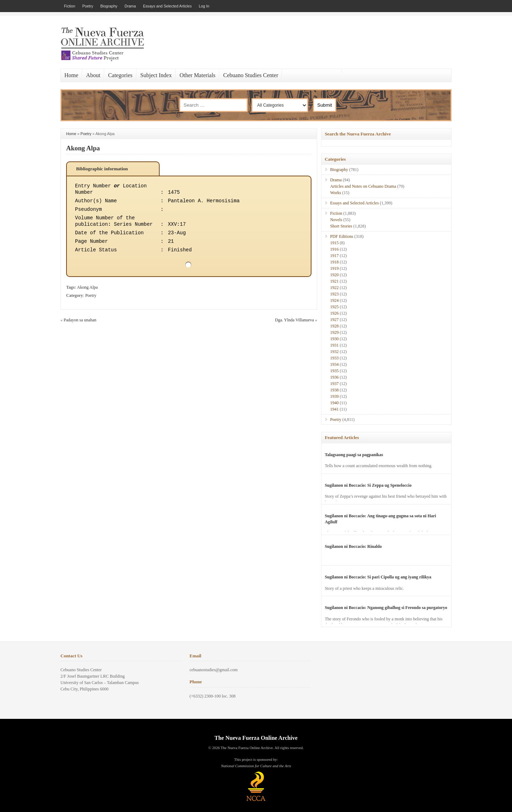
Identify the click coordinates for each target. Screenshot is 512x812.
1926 (334, 313)
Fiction (70, 6)
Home (71, 75)
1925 (334, 307)
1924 (334, 300)
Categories (120, 75)
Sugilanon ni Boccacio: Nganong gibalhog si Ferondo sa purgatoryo (386, 608)
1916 (334, 249)
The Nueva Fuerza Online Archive (256, 738)
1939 (334, 396)
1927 (334, 320)
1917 (334, 256)
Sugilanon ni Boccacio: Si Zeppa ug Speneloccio (368, 485)
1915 (334, 243)
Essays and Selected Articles (167, 6)
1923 (334, 294)
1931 (334, 345)
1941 (334, 409)
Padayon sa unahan (80, 320)
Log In (204, 6)
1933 (334, 358)
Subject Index (156, 75)
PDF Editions (342, 236)
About (93, 75)
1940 (334, 403)
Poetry (88, 6)
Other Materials (198, 75)
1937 (334, 384)
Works (335, 193)
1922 (334, 288)
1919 (334, 268)
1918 (334, 262)
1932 (334, 352)
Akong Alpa (83, 148)
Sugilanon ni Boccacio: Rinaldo (353, 546)
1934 (334, 364)
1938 (334, 390)
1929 (334, 332)
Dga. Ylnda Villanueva (294, 320)
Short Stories (341, 226)
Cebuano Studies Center (251, 75)
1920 (334, 275)
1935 (334, 371)
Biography (109, 6)
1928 (334, 326)
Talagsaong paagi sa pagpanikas (354, 455)
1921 (334, 281)
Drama (130, 6)
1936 (334, 377)
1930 (334, 339)
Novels (336, 220)
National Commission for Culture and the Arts (256, 766)
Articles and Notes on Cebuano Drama (363, 186)
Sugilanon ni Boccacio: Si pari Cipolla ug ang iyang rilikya (378, 577)
